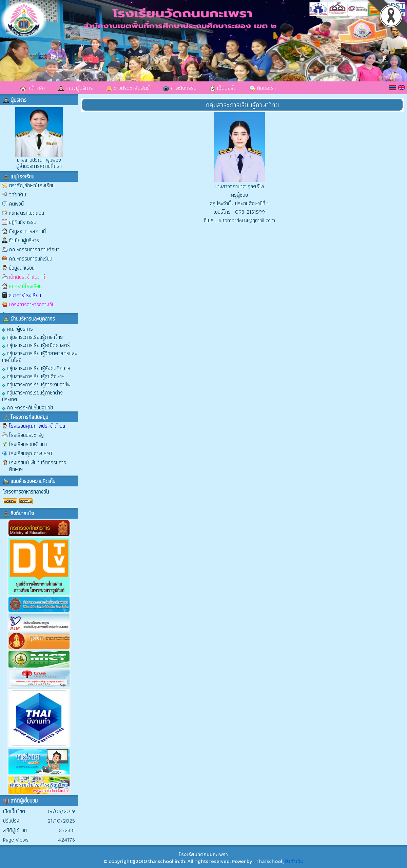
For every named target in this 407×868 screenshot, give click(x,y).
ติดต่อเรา (263, 88)
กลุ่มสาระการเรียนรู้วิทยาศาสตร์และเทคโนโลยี (40, 356)
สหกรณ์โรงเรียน (25, 286)
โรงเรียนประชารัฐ (26, 435)
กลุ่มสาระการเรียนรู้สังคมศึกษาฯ (36, 368)
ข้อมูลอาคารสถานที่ (27, 231)
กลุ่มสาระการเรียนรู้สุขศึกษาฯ (33, 376)
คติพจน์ (16, 204)
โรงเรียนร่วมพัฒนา (28, 444)
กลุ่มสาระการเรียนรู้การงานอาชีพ (36, 384)
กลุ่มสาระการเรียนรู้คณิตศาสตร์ (36, 345)
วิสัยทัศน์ (17, 195)
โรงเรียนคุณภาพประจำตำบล (37, 426)
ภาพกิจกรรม (180, 88)
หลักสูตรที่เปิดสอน (26, 213)
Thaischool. (269, 861)
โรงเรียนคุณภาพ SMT (31, 453)
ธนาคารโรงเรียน (25, 295)
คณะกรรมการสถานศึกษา (34, 249)
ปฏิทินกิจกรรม (23, 222)
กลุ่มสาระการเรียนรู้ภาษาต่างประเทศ (32, 396)
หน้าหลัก (33, 88)
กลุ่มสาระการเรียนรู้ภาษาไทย (32, 337)
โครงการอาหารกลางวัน (32, 304)
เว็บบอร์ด (223, 88)
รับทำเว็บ (294, 861)
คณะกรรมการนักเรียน (31, 259)
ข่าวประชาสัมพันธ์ (128, 88)
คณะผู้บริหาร (76, 88)
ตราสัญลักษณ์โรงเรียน (32, 185)
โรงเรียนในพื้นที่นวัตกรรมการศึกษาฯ (37, 466)
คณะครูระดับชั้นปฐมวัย (27, 407)
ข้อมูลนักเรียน (22, 268)
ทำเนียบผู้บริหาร (24, 240)
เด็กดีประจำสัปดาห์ (27, 277)
